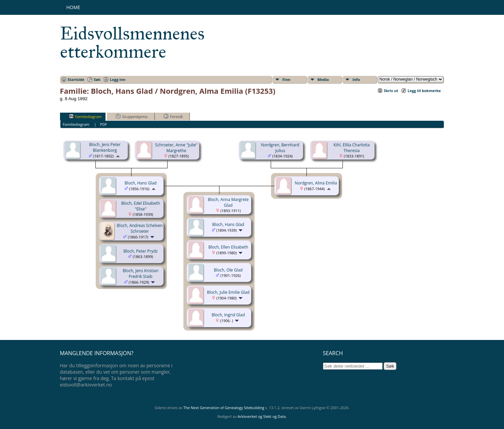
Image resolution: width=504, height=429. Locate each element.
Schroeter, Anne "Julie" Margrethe (176, 148)
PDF (103, 124)
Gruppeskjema (132, 116)
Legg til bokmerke (424, 91)
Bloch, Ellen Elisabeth (228, 247)
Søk (97, 79)
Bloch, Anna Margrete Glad (228, 202)
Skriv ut (391, 91)
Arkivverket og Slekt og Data (262, 416)
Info (356, 79)
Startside (76, 79)
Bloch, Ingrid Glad (228, 315)
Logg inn (118, 79)
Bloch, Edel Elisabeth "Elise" (140, 206)
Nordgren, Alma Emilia (316, 183)
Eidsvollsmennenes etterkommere (132, 42)
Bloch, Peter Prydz (140, 251)
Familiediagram (85, 116)
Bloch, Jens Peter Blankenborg (105, 147)
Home (73, 7)
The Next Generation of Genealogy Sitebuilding (224, 408)
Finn (287, 79)
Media (323, 79)
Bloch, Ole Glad (228, 270)
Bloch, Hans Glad (141, 183)
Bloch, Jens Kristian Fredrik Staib (141, 274)
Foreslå (173, 116)
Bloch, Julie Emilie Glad (228, 292)
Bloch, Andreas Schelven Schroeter (140, 228)
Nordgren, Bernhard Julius (280, 148)
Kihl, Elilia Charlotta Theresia (352, 148)
